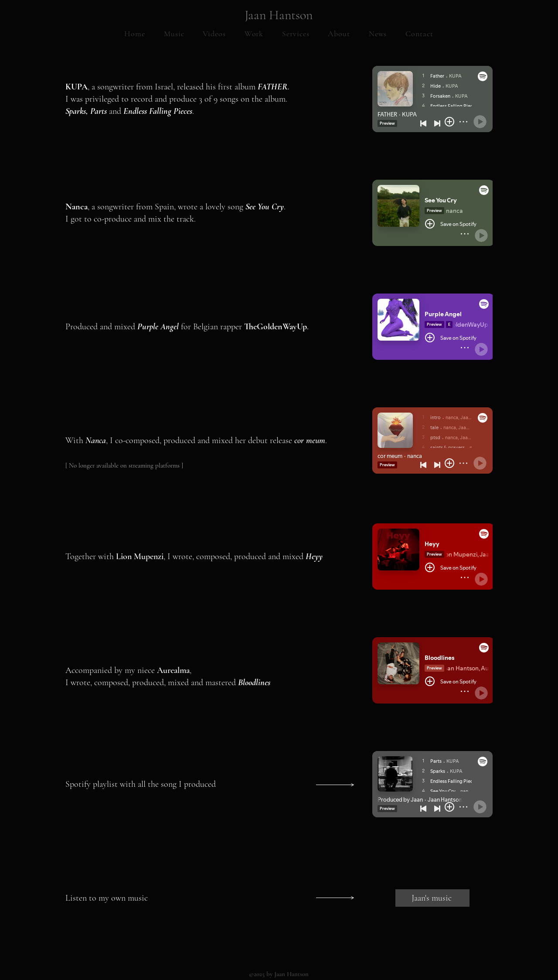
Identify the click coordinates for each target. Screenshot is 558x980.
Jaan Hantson (279, 15)
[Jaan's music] (432, 898)
